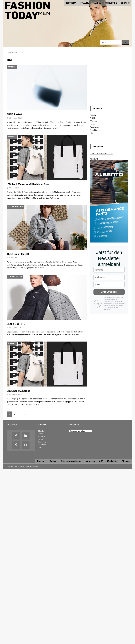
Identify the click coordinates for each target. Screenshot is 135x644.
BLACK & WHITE (16, 324)
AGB (101, 461)
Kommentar (94, 127)
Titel (91, 133)
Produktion (94, 130)
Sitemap (126, 461)
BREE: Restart (14, 114)
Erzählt (93, 118)
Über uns (41, 461)
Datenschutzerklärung (71, 461)
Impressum (90, 461)
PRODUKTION (111, 3)
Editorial (93, 115)
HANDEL (97, 3)
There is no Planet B (18, 254)
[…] (58, 128)
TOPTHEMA (71, 3)
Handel (92, 124)
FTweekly (85, 3)
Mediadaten (113, 461)
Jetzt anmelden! (109, 292)
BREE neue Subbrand (19, 391)
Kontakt (53, 461)
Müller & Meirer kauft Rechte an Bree (28, 184)
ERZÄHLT (125, 3)
